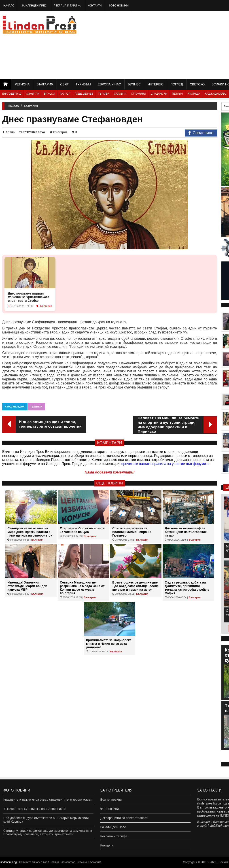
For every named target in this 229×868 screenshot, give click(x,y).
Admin (8, 132)
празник (36, 406)
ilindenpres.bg (8, 862)
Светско (197, 84)
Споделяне (201, 133)
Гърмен (104, 94)
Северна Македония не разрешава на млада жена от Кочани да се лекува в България (82, 588)
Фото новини (119, 6)
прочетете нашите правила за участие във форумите (165, 464)
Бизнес (134, 84)
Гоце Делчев (84, 94)
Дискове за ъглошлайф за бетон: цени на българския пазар (186, 532)
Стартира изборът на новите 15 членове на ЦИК (82, 530)
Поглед (177, 84)
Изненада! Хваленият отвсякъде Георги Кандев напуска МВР (27, 586)
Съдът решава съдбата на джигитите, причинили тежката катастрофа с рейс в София (187, 588)
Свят (64, 84)
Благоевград (12, 94)
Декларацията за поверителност (124, 818)
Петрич (177, 94)
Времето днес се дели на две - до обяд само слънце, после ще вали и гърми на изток (135, 586)
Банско (50, 94)
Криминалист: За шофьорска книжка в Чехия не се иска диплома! (109, 644)
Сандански (159, 94)
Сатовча (120, 94)
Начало (9, 6)
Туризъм (83, 84)
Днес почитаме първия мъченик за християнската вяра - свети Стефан (29, 297)
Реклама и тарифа (67, 6)
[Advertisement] (180, 45)
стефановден (15, 406)
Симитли (33, 94)
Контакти (95, 6)
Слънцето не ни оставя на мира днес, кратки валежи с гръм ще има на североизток (30, 532)
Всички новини (111, 800)
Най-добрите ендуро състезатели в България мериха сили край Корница (46, 820)
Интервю (156, 84)
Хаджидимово (215, 94)
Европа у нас (109, 84)
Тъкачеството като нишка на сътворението (34, 809)
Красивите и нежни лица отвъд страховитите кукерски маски (47, 800)
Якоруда (194, 94)
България (45, 84)
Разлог (65, 94)
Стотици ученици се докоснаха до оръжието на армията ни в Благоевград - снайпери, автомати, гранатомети (48, 832)
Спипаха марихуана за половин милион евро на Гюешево (132, 532)
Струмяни (139, 94)
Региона (22, 84)
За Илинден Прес (34, 6)
